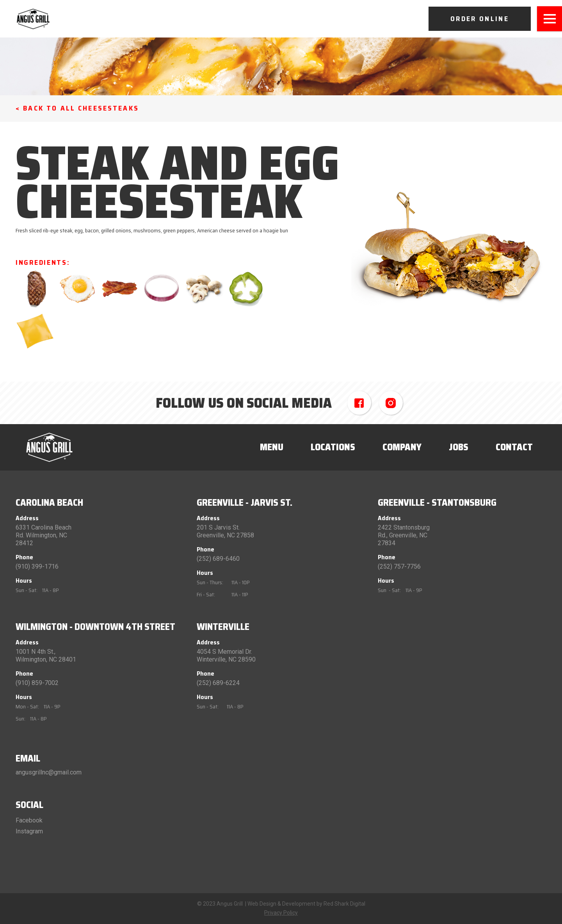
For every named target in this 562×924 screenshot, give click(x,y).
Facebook (29, 820)
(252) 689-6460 (218, 559)
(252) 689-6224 (218, 683)
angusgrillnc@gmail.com (49, 772)
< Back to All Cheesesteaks (77, 108)
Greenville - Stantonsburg (437, 503)
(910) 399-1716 (37, 566)
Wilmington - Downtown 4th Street (95, 627)
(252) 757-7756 (399, 566)
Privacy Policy (281, 913)
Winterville (223, 627)
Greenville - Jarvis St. (245, 503)
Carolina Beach (49, 503)
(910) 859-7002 (37, 683)
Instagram (29, 831)
